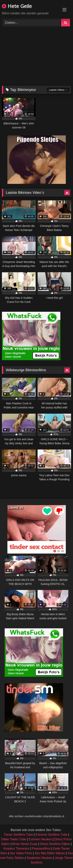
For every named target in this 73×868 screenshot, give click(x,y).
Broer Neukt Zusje (25, 844)
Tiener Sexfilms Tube (18, 835)
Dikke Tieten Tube (14, 839)
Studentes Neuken (40, 858)
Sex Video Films (21, 853)
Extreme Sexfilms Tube (51, 835)
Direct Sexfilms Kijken (55, 844)
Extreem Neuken (40, 839)
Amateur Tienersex (16, 849)
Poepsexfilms (41, 849)
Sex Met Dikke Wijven (50, 853)
